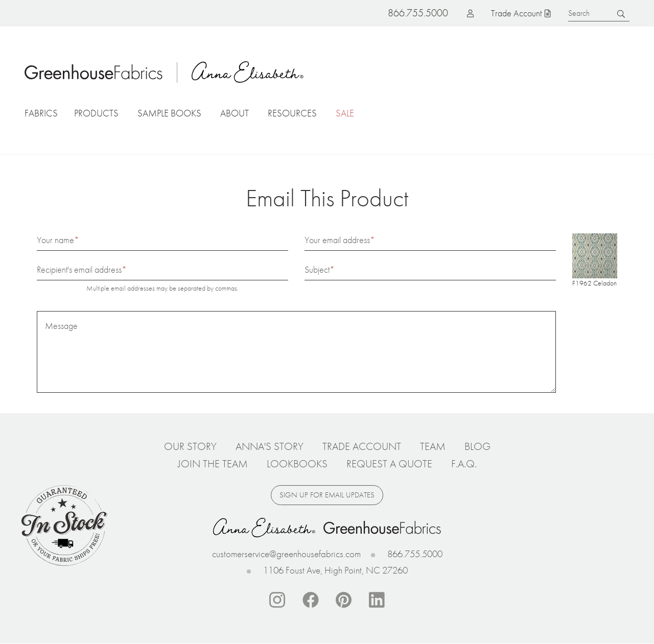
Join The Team (213, 464)
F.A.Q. (464, 464)
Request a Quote (389, 464)
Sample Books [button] (169, 113)
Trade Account (516, 13)
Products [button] (96, 113)
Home (94, 72)
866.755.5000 (415, 554)
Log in (454, 13)
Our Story (190, 446)
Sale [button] (345, 113)
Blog (477, 446)
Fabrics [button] (41, 113)
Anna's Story (270, 446)
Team (433, 446)
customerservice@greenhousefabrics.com (286, 554)
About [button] (235, 113)
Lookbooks (297, 464)
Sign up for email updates (327, 495)
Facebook (311, 600)
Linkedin (377, 600)
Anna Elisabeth (248, 72)
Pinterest (344, 600)
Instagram (277, 600)
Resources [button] (292, 113)
